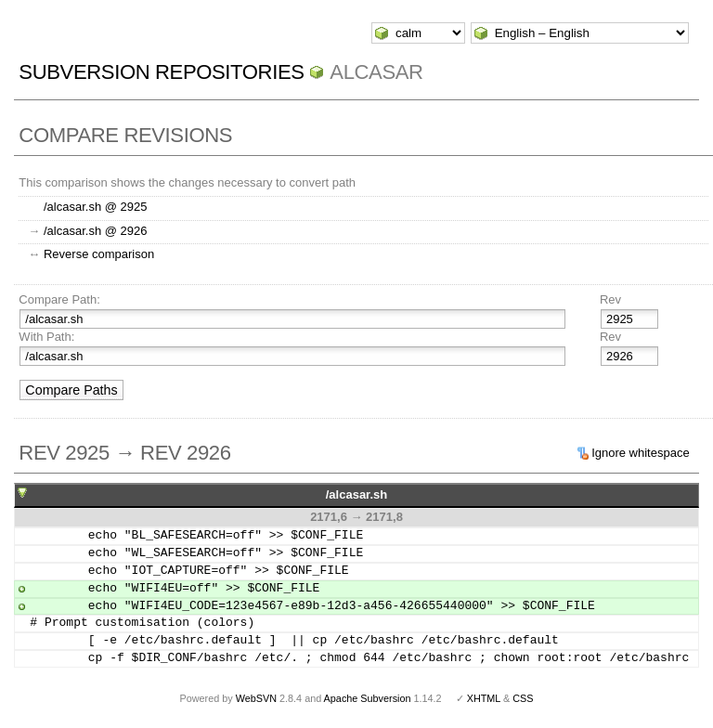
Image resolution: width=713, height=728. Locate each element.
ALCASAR (376, 72)
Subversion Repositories (161, 72)
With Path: (46, 337)
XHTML (484, 698)
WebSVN (256, 698)
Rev (610, 299)
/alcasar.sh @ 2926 (95, 231)
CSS (523, 698)
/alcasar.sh (357, 494)
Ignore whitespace (641, 453)
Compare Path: (59, 299)
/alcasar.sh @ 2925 (95, 207)
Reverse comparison (99, 254)
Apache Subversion (368, 698)
